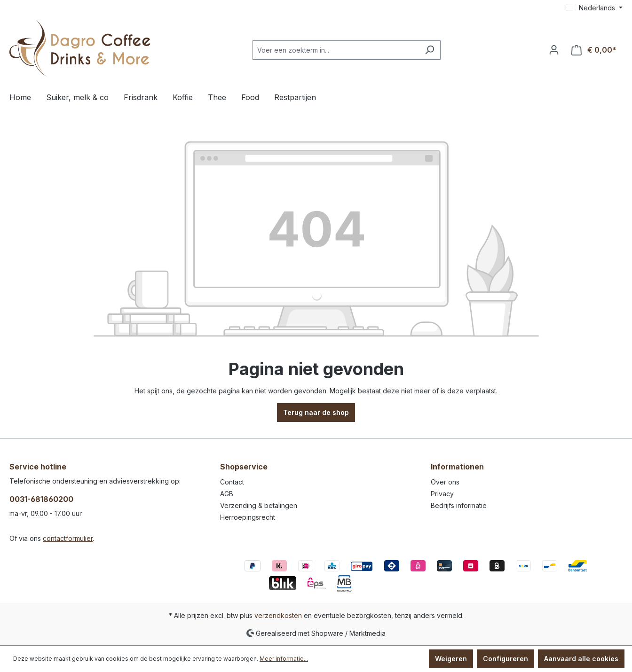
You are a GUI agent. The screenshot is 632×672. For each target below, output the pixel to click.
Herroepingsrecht (248, 517)
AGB (227, 494)
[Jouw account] (554, 50)
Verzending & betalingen (259, 505)
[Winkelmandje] (594, 50)
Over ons (445, 482)
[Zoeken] (430, 50)
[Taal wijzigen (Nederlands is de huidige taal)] (594, 8)
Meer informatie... (284, 659)
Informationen (457, 467)
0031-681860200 (41, 499)
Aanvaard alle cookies (581, 659)
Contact (232, 482)
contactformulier (68, 538)
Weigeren (451, 659)
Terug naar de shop (316, 412)
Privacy (442, 494)
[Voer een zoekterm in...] (336, 50)
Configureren (506, 659)
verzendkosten (278, 615)
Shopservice (244, 467)
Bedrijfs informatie (459, 505)
